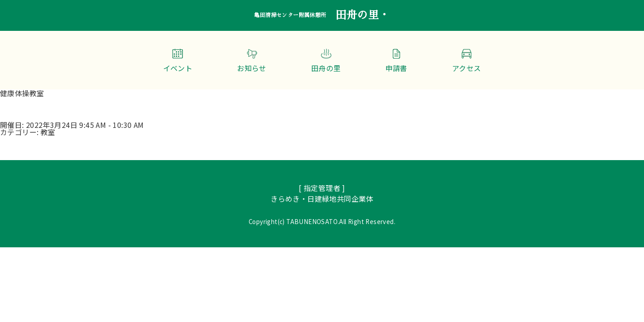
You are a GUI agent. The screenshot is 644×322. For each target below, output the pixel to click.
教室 (48, 132)
